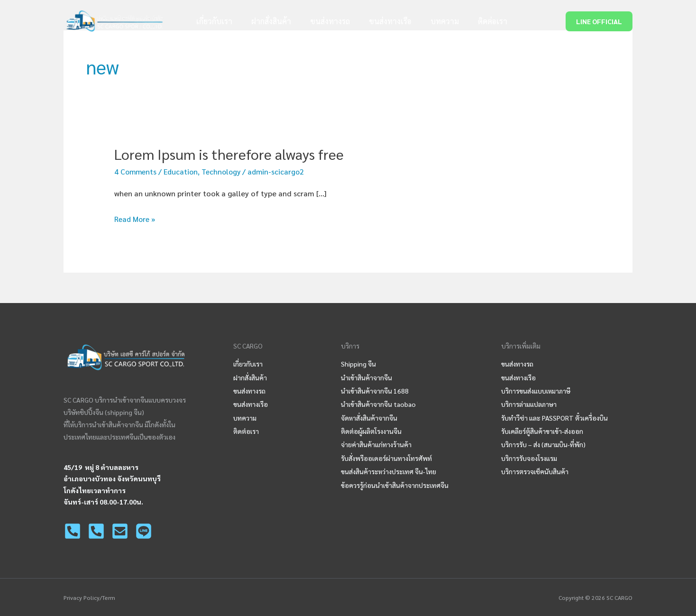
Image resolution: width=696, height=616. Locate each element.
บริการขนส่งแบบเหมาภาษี (536, 390)
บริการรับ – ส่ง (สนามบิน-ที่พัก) (543, 444)
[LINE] (144, 531)
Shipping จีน (358, 363)
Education (183, 171)
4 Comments (136, 171)
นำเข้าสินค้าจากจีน (366, 377)
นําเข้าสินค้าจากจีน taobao (378, 404)
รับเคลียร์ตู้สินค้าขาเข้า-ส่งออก (542, 431)
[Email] (120, 531)
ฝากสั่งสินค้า (273, 21)
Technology (225, 171)
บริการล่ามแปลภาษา (529, 404)
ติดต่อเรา (479, 21)
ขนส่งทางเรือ (385, 21)
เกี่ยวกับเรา (220, 21)
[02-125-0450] (73, 531)
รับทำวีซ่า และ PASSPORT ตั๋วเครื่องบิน (554, 417)
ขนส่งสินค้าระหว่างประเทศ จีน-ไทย (389, 471)
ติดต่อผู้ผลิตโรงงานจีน (371, 431)
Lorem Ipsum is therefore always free (229, 154)
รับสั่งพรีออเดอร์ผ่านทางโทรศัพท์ (386, 458)
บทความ (435, 21)
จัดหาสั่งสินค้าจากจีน (369, 417)
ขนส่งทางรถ (328, 21)
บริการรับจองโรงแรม (529, 458)
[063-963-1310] (96, 531)
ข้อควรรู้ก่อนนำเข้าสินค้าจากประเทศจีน (395, 485)
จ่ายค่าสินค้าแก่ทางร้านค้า (376, 444)
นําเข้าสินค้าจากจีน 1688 (375, 390)
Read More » (136, 219)
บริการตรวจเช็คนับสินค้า (535, 471)
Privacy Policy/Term (89, 597)
